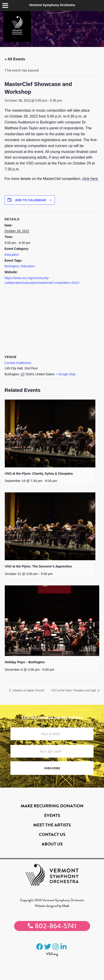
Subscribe (52, 768)
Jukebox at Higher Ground (28, 690)
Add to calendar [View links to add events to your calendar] (30, 200)
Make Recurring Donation (52, 806)
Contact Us (52, 834)
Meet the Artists (52, 825)
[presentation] (50, 434)
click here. (90, 179)
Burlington (12, 266)
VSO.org (52, 954)
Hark (66, 906)
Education (12, 255)
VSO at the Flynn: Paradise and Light (74, 690)
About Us (52, 844)
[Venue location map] (52, 321)
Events (52, 815)
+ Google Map (65, 374)
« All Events (15, 59)
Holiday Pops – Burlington (25, 662)
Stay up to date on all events (52, 718)
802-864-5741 (52, 926)
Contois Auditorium (18, 363)
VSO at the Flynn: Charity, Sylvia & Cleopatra (39, 474)
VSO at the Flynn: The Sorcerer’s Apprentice (38, 566)
